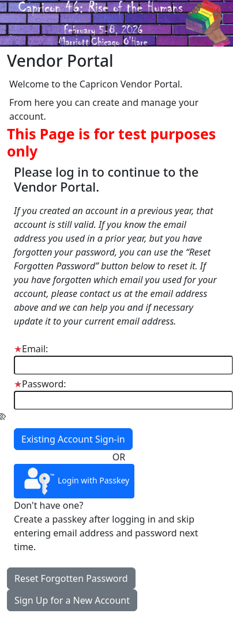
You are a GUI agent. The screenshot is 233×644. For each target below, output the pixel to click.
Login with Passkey (74, 481)
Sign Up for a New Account (72, 600)
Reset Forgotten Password (71, 578)
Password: (40, 384)
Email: (31, 349)
